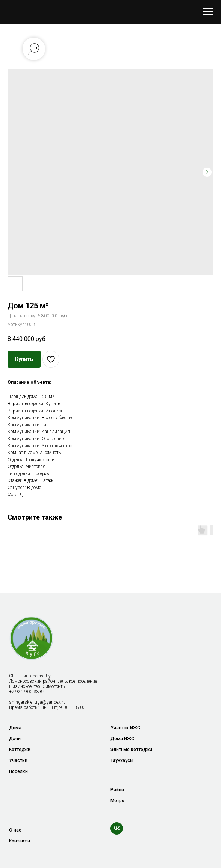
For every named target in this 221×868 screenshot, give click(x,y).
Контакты (20, 841)
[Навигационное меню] (208, 12)
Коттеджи (20, 750)
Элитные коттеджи (131, 750)
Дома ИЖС (122, 739)
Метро (117, 801)
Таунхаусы (122, 760)
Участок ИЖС (125, 728)
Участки (18, 760)
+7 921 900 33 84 (27, 692)
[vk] (117, 828)
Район (117, 790)
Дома (15, 728)
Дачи (15, 739)
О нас (15, 830)
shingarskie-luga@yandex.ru (37, 702)
